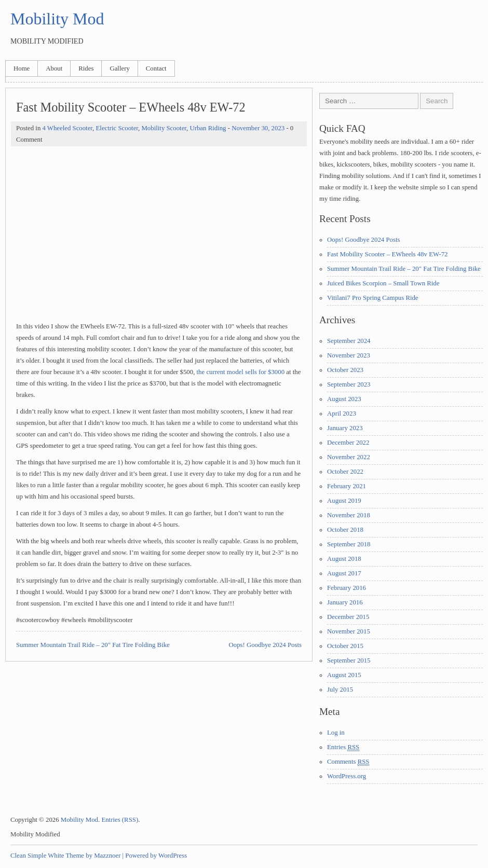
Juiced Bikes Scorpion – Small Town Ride (383, 283)
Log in (336, 733)
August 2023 (344, 399)
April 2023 (342, 414)
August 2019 (344, 501)
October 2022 (345, 472)
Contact (156, 68)
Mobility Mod (57, 19)
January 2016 (345, 602)
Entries (343, 747)
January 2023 (345, 428)
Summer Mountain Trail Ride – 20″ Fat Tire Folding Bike (93, 645)
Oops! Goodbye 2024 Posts (265, 645)
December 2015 (348, 617)
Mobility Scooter (164, 128)
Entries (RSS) (120, 820)
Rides (86, 68)
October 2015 (345, 646)
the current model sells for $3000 (241, 372)
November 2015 (349, 631)
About (54, 68)
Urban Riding (208, 128)
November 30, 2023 (258, 128)
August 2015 (344, 675)
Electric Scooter (117, 128)
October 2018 (345, 530)
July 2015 (340, 690)
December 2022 (348, 443)
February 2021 (347, 486)
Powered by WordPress (156, 856)
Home (22, 68)
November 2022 (349, 457)
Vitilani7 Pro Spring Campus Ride (373, 298)
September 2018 (349, 544)
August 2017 (344, 573)
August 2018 (344, 559)
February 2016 (347, 588)
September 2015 (349, 660)
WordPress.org (347, 776)
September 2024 (349, 341)
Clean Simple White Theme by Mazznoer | (67, 856)
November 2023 (349, 355)
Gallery (119, 68)
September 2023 (349, 384)
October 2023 (345, 370)
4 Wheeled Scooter (67, 128)
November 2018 (349, 515)
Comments (348, 762)
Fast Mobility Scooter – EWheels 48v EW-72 (387, 254)
